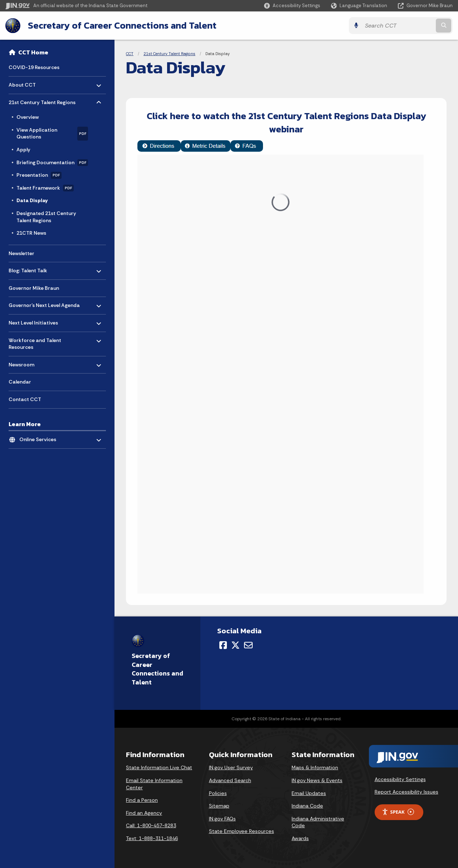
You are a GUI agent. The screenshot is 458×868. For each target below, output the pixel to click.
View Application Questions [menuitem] (52, 134)
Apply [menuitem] (23, 150)
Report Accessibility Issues (406, 792)
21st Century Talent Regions (169, 54)
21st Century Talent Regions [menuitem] (42, 100)
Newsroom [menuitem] (30, 363)
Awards (300, 838)
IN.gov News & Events (317, 780)
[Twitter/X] (235, 645)
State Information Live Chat (159, 767)
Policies (218, 793)
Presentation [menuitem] (39, 175)
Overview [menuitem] (28, 117)
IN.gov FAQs (222, 819)
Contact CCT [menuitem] (25, 399)
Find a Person (142, 800)
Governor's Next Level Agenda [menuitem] (44, 304)
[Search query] (398, 26)
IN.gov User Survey (231, 767)
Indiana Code (307, 806)
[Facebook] (223, 645)
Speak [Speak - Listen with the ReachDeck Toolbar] (398, 812)
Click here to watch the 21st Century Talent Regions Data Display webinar (286, 122)
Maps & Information (315, 767)
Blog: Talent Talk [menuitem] (30, 269)
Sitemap (219, 806)
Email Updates (309, 793)
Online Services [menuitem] (40, 438)
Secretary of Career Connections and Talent (122, 25)
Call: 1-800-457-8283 (151, 825)
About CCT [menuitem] (30, 83)
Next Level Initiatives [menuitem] (33, 321)
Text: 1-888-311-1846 (152, 838)
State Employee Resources (242, 831)
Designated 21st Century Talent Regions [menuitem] (46, 217)
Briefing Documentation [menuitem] (52, 163)
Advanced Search (230, 780)
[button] (292, 6)
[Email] (248, 645)
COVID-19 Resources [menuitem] (34, 67)
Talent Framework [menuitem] (45, 188)
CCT (130, 54)
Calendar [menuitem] (20, 382)
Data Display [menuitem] (32, 200)
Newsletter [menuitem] (21, 253)
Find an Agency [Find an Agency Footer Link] (144, 813)
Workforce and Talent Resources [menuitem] (35, 342)
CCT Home (33, 52)
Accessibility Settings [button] (400, 779)
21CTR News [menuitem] (31, 233)
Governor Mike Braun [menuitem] (34, 288)
